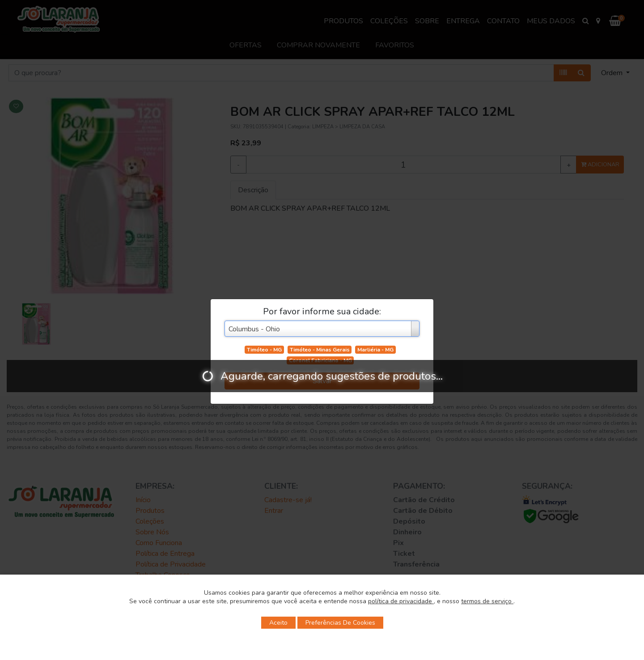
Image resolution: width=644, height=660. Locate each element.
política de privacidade (401, 601)
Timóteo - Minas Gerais (320, 350)
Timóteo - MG (264, 350)
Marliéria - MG (375, 350)
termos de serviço (487, 601)
